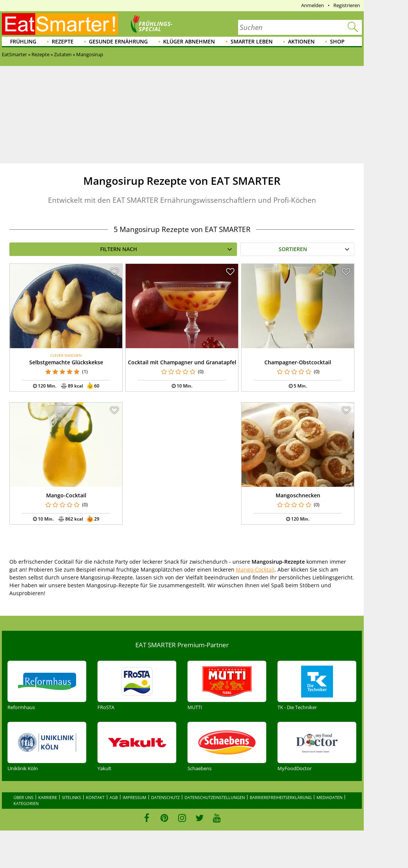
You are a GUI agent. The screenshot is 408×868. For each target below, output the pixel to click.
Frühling (23, 41)
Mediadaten (329, 797)
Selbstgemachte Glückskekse (66, 362)
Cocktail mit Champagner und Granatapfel (182, 362)
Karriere (48, 797)
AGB (114, 797)
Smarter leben (252, 41)
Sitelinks (71, 797)
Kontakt (95, 797)
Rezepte (63, 41)
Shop (337, 41)
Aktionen (301, 41)
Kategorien (26, 803)
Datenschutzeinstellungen (215, 797)
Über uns (23, 797)
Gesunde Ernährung (118, 41)
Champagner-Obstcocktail (298, 362)
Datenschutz (165, 797)
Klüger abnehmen (189, 41)
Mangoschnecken (298, 495)
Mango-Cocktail (66, 495)
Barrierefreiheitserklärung (281, 797)
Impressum (134, 797)
